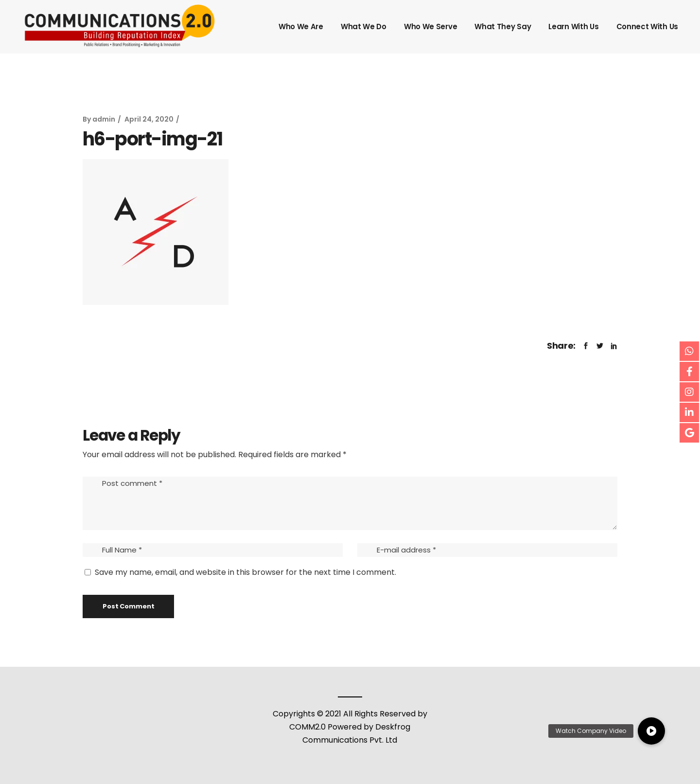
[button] (651, 731)
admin (104, 119)
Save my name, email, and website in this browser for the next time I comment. (245, 572)
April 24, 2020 (149, 119)
